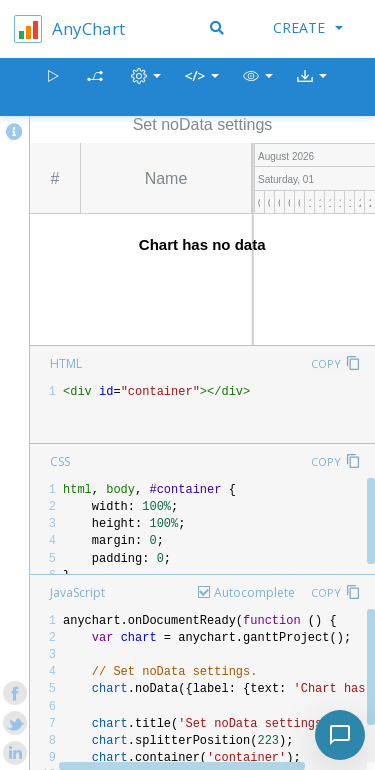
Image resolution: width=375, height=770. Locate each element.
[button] (258, 87)
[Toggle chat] (340, 735)
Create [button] (308, 27)
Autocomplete (254, 592)
